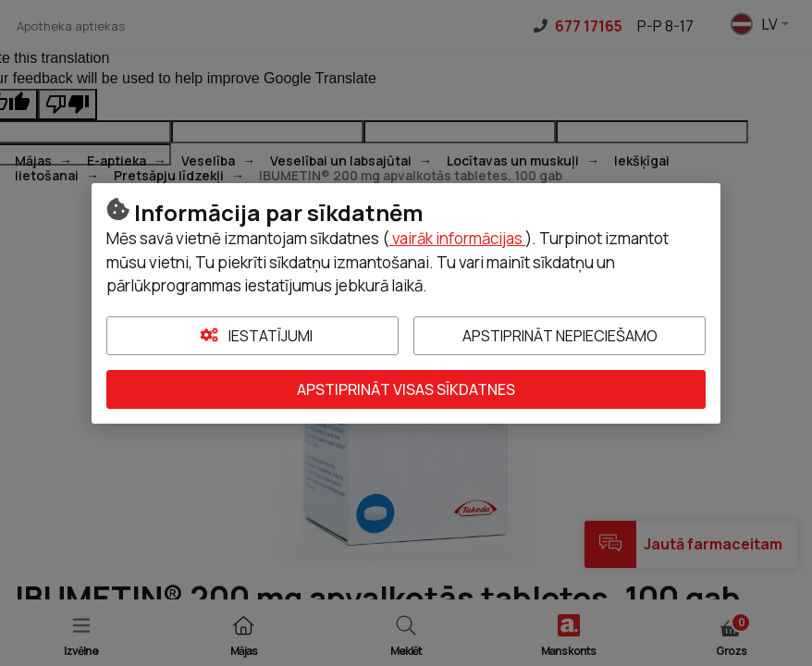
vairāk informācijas (457, 238)
